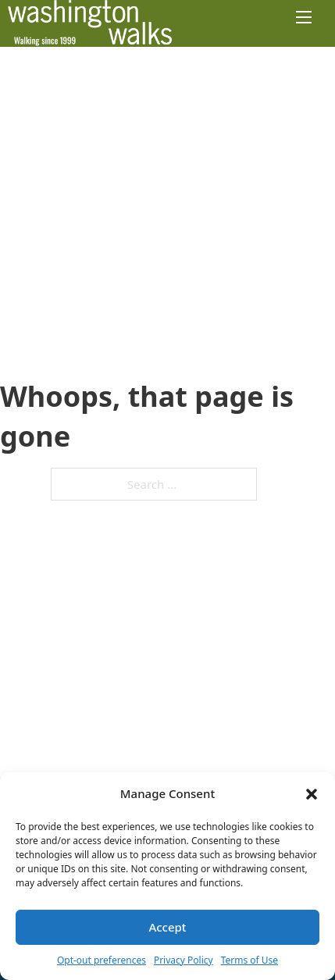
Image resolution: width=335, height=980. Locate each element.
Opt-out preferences (102, 960)
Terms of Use (249, 960)
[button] (312, 794)
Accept (167, 927)
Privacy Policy (184, 960)
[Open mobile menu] (304, 17)
